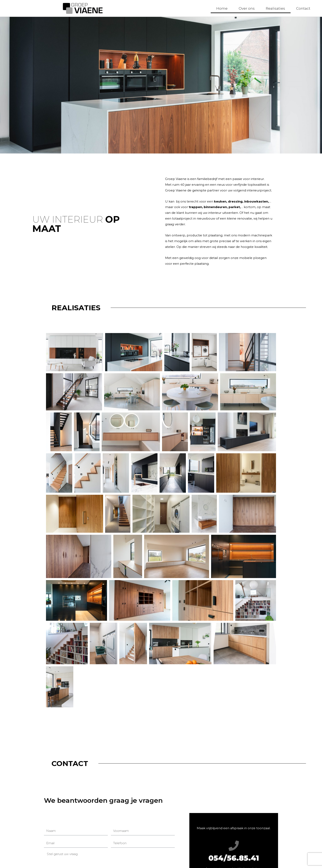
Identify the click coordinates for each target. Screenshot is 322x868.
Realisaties (275, 8)
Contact (303, 8)
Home (222, 8)
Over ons (247, 8)
